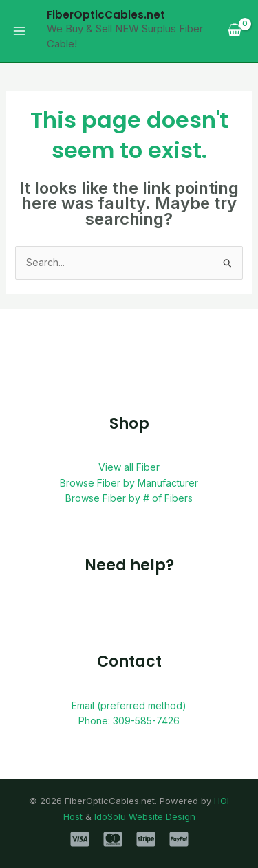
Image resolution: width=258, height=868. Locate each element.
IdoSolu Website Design (145, 816)
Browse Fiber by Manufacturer (129, 483)
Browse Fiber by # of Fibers (129, 498)
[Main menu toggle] (19, 31)
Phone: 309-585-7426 (129, 721)
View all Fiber (129, 467)
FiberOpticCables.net (106, 15)
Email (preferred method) (129, 705)
